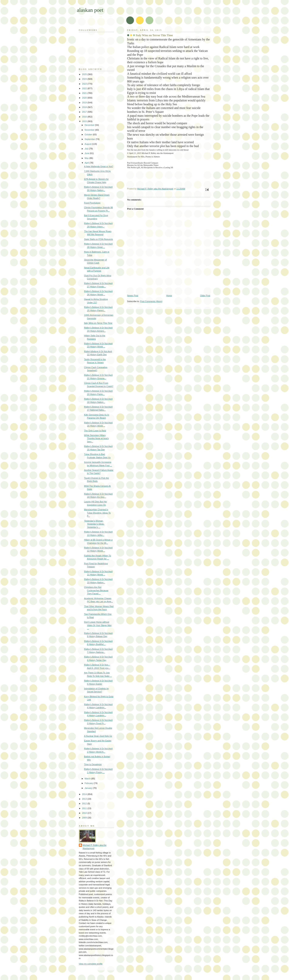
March (88, 779)
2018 (85, 107)
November (90, 130)
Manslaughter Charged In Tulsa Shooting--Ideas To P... (97, 513)
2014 (85, 794)
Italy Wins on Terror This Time (98, 323)
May (87, 158)
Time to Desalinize (93, 764)
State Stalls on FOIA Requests (98, 239)
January (89, 788)
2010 (85, 813)
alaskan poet (90, 10)
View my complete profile (91, 964)
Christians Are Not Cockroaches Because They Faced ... (96, 590)
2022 (85, 88)
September (90, 139)
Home (169, 296)
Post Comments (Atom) (151, 301)
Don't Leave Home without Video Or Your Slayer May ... (98, 625)
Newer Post (133, 296)
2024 (85, 79)
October (89, 134)
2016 (85, 117)
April (87, 163)
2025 (85, 74)
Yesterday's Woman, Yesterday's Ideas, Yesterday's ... (94, 524)
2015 (85, 121)
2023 (85, 84)
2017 (85, 112)
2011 (85, 808)
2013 (85, 799)
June (87, 153)
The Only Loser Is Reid (95, 431)
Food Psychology (92, 203)
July (87, 149)
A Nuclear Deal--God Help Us (98, 736)
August (88, 144)
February (89, 783)
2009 (85, 818)
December (90, 125)
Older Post (205, 296)
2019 (85, 103)
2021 (85, 93)
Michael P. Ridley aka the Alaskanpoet (95, 847)
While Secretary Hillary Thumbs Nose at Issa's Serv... (96, 438)
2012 (85, 804)
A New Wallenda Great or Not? (99, 166)
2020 (85, 98)
